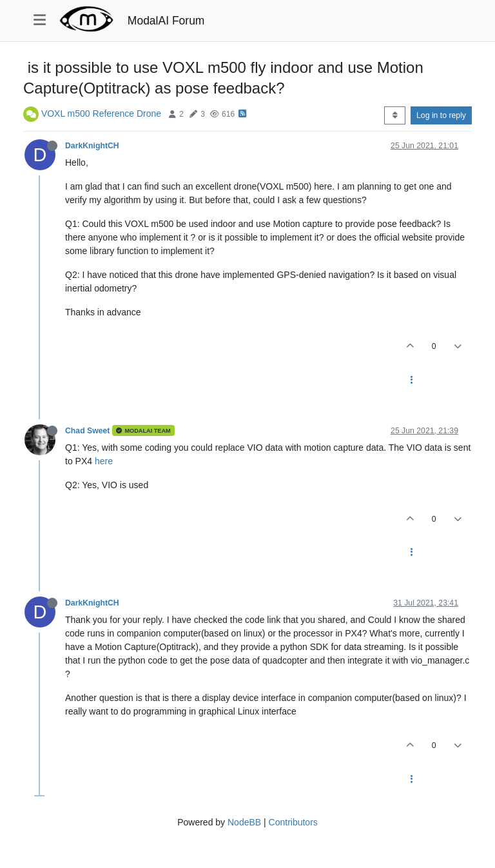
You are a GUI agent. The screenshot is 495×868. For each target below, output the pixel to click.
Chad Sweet (87, 431)
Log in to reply (441, 115)
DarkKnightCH (92, 146)
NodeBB (244, 822)
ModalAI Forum (166, 21)
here (104, 461)
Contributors (293, 822)
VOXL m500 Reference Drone (101, 113)
